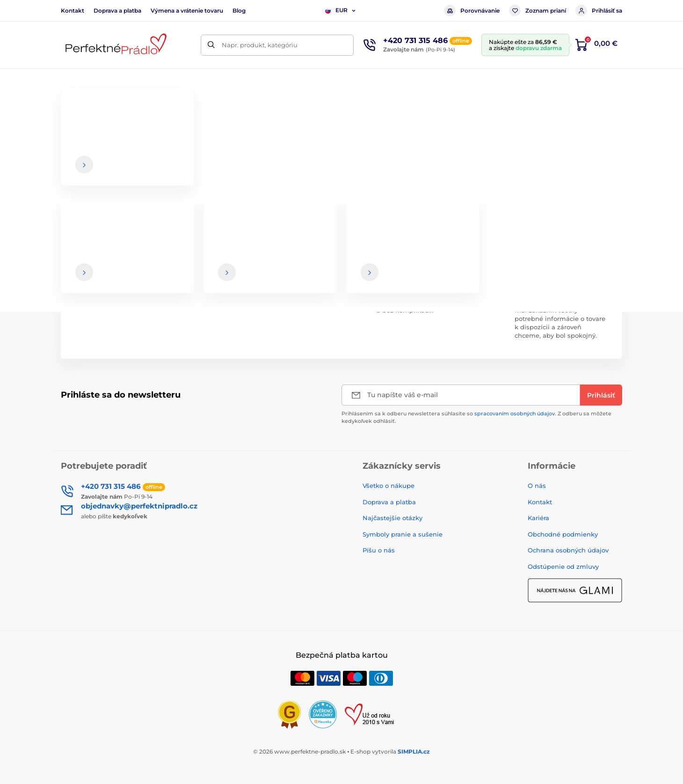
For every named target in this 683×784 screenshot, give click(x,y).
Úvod (68, 110)
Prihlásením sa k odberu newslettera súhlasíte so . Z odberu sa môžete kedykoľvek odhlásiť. (476, 417)
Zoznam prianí (538, 11)
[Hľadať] (211, 45)
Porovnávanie (472, 11)
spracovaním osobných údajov (515, 414)
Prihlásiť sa (599, 11)
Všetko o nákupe (389, 486)
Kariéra (538, 518)
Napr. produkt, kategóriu (260, 45)
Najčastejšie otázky (392, 518)
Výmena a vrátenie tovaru (187, 11)
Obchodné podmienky (563, 534)
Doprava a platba (117, 11)
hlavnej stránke (363, 187)
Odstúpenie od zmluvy (563, 566)
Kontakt (73, 11)
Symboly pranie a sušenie (403, 534)
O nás (537, 486)
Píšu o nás (379, 550)
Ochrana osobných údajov (568, 550)
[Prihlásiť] (601, 395)
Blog (239, 11)
